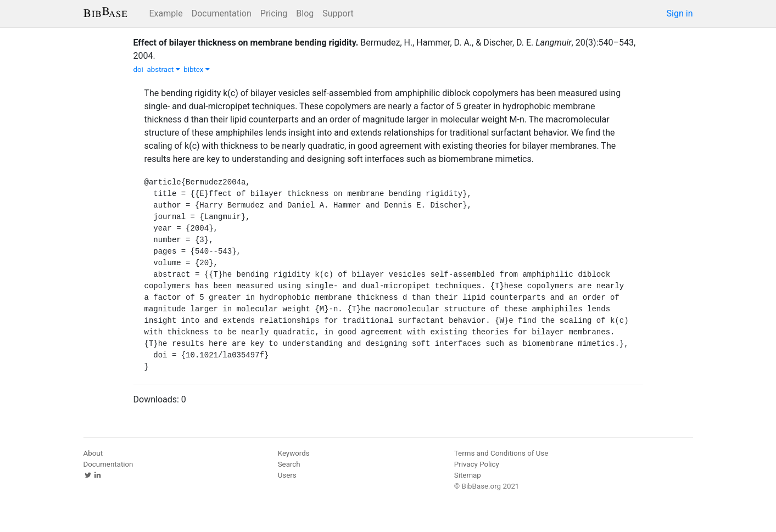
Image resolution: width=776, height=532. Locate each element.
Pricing (274, 13)
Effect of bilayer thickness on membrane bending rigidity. (246, 43)
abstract (163, 69)
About (93, 453)
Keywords (294, 453)
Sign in (680, 13)
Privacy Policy (477, 464)
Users (287, 475)
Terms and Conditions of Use (501, 453)
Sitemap (468, 475)
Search (289, 464)
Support (338, 13)
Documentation (222, 13)
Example (166, 13)
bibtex (197, 69)
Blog (305, 13)
